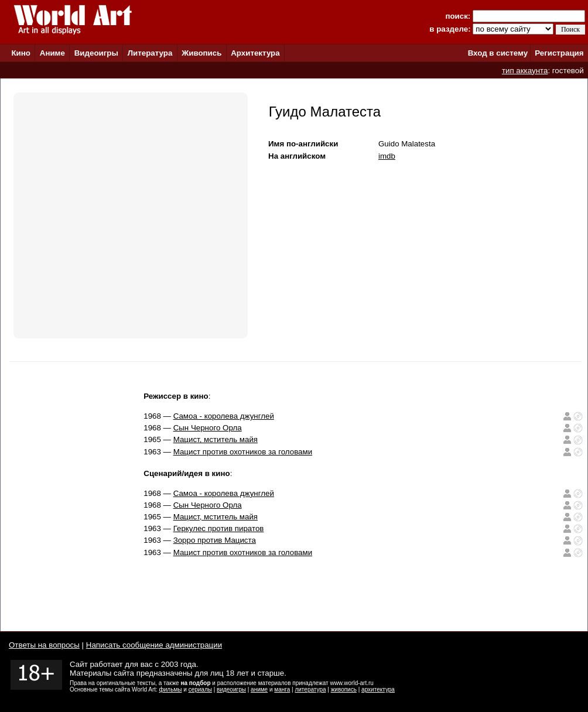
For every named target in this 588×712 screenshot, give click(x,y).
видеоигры (231, 689)
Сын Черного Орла (208, 428)
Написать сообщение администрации (154, 645)
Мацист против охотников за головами (243, 452)
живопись (344, 689)
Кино (21, 53)
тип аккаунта (525, 71)
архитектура (378, 689)
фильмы (171, 689)
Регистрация (559, 53)
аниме (259, 689)
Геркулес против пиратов (219, 528)
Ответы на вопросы (44, 645)
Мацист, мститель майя (216, 439)
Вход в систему (498, 53)
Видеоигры (96, 53)
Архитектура (255, 53)
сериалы (200, 689)
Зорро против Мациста (215, 540)
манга (282, 689)
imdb (387, 156)
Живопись (201, 53)
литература (310, 689)
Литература (150, 53)
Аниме (52, 53)
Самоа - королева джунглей (224, 416)
